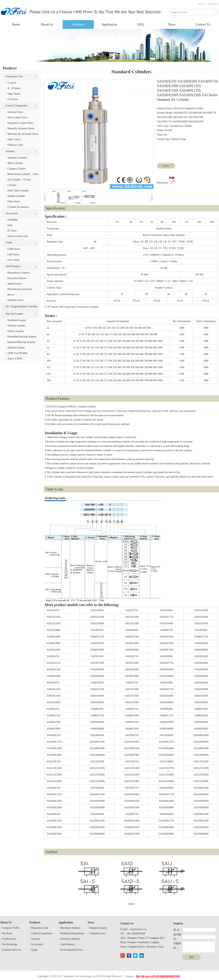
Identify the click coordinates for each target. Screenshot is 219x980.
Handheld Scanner (17, 320)
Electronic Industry (70, 939)
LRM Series (14, 249)
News (172, 24)
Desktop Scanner (16, 348)
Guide (9, 243)
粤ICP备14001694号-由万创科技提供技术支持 (158, 976)
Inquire (166, 166)
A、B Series (14, 88)
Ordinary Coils (15, 145)
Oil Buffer (13, 220)
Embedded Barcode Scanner (22, 337)
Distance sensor (16, 300)
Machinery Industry (70, 928)
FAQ (141, 24)
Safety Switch (15, 284)
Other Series (14, 94)
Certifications (9, 939)
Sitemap (129, 976)
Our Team (7, 933)
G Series (12, 83)
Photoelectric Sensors (19, 273)
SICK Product (13, 266)
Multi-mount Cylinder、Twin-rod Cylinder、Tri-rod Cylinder (23, 180)
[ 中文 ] (201, 4)
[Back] (131, 904)
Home (16, 24)
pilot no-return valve (18, 236)
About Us (47, 24)
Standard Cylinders (17, 158)
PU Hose (12, 231)
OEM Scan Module (17, 353)
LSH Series (13, 254)
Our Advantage (10, 944)
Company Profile (11, 928)
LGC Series (14, 260)
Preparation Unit (14, 76)
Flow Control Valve (18, 118)
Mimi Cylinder (15, 163)
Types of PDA (15, 359)
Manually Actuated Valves (21, 128)
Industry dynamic (98, 928)
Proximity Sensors (17, 278)
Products (78, 24)
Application (109, 24)
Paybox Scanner (16, 331)
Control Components (16, 106)
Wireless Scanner (16, 326)
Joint (10, 225)
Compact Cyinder (17, 169)
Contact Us (203, 24)
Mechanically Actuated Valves (23, 134)
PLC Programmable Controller (21, 306)
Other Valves (14, 139)
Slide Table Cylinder (18, 191)
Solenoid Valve (15, 112)
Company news (97, 933)
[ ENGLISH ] (213, 4)
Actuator (10, 151)
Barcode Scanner (14, 314)
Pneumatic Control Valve (20, 123)
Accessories (12, 213)
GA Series (13, 99)
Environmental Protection (73, 950)
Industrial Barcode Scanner (21, 342)
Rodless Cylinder (16, 196)
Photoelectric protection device (20, 292)
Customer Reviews (11, 950)
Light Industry (68, 944)
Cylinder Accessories (18, 207)
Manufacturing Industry (72, 933)
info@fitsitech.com (138, 929)
